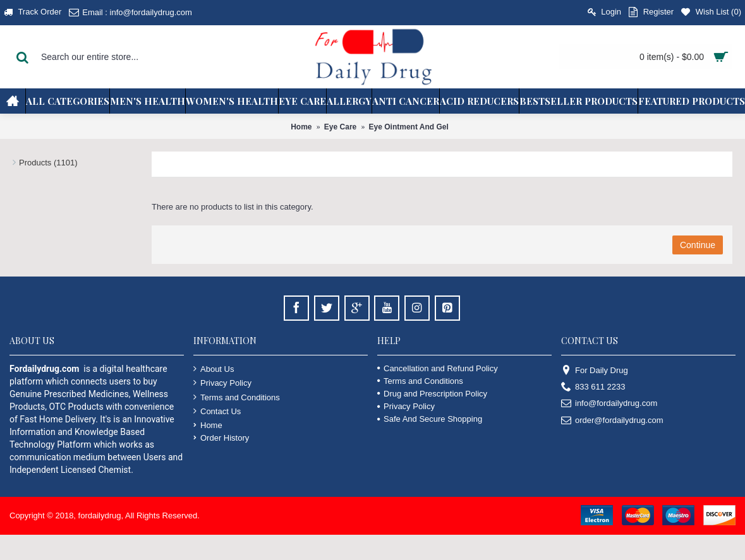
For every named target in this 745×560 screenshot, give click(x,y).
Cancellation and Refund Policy (438, 368)
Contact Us (217, 411)
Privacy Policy (222, 383)
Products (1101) (48, 163)
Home (301, 127)
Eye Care (340, 127)
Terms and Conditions (237, 397)
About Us (214, 369)
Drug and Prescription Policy (432, 394)
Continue (698, 245)
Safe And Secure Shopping (430, 419)
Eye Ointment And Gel (409, 127)
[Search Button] (22, 57)
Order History (221, 438)
